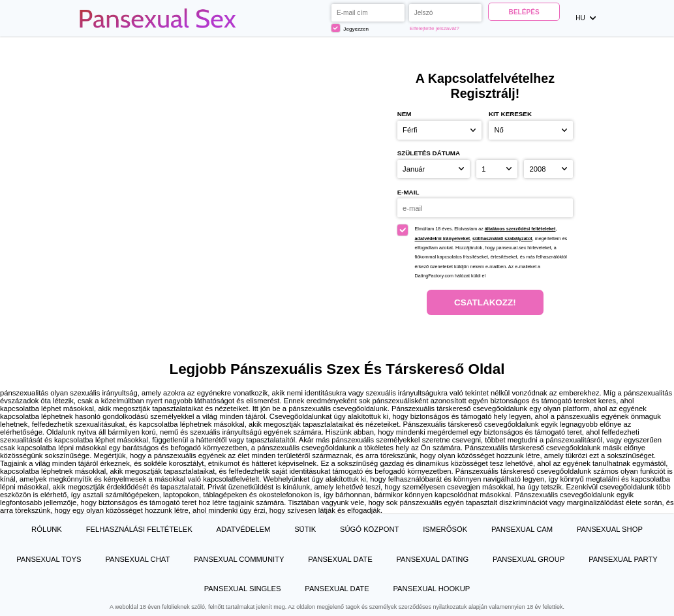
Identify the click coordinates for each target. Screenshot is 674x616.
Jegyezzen (350, 28)
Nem (405, 114)
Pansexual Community (239, 559)
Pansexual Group (528, 559)
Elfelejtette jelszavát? (435, 28)
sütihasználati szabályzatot (502, 239)
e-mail (408, 192)
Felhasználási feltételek (139, 529)
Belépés (524, 12)
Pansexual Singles (243, 589)
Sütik (305, 529)
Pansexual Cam (522, 529)
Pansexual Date (340, 559)
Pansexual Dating (432, 559)
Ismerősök (445, 529)
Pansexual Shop (610, 529)
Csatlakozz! (485, 302)
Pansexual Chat (137, 559)
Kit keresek (510, 114)
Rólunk (47, 529)
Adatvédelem (244, 529)
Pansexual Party (623, 559)
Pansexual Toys (49, 559)
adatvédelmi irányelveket (443, 239)
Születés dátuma (429, 153)
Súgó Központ (369, 529)
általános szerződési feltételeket (520, 229)
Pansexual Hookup (431, 589)
